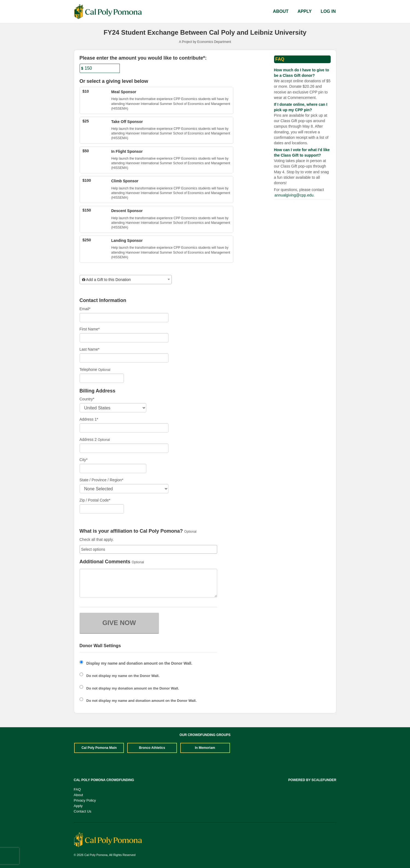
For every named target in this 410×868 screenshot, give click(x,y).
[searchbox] (148, 549)
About (281, 11)
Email (85, 309)
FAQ (77, 789)
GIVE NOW (119, 623)
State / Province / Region (101, 480)
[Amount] (100, 68)
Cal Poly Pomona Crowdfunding (104, 780)
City (84, 460)
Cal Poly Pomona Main (99, 748)
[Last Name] (124, 358)
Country (87, 399)
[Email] (124, 318)
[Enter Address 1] (124, 428)
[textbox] (126, 280)
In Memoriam (205, 748)
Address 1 (89, 419)
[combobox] (126, 280)
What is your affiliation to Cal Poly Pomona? (131, 531)
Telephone (88, 370)
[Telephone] (102, 378)
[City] (113, 468)
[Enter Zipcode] (102, 509)
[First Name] (124, 338)
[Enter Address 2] (124, 448)
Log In (328, 11)
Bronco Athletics (152, 748)
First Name (90, 329)
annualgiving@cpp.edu (294, 195)
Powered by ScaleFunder (312, 780)
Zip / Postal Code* (95, 500)
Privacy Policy (85, 800)
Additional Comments (105, 562)
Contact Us (83, 811)
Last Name (90, 349)
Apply (305, 11)
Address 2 (88, 439)
